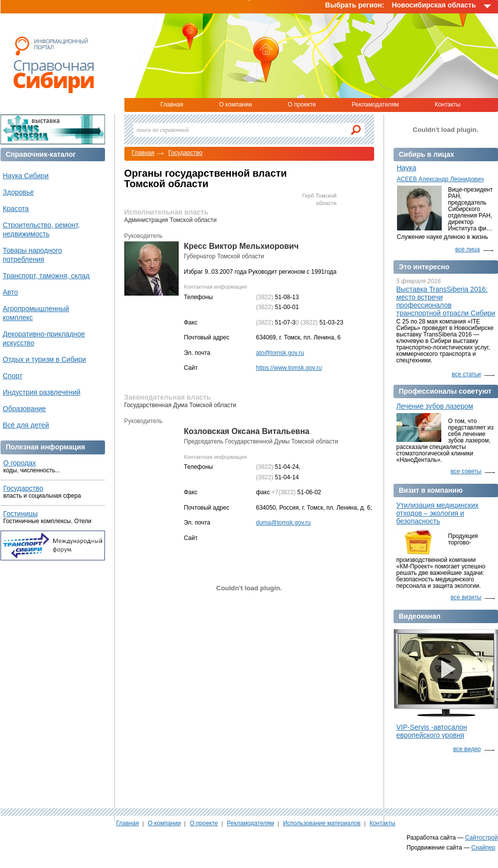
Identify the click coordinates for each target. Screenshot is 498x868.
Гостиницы (21, 514)
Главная (172, 105)
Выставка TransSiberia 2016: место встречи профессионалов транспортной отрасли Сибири (446, 301)
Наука (407, 168)
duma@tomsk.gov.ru (284, 523)
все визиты (466, 597)
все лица (468, 249)
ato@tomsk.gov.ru (280, 353)
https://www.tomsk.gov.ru (289, 368)
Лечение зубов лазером (435, 406)
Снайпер (483, 848)
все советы (466, 471)
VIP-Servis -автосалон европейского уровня (432, 731)
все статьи (466, 374)
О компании (235, 105)
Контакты (448, 105)
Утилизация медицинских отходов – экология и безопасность (438, 513)
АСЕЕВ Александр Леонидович (441, 179)
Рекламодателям (375, 105)
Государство (185, 153)
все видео (467, 749)
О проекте (302, 105)
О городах (20, 463)
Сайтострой (482, 838)
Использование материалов (322, 823)
